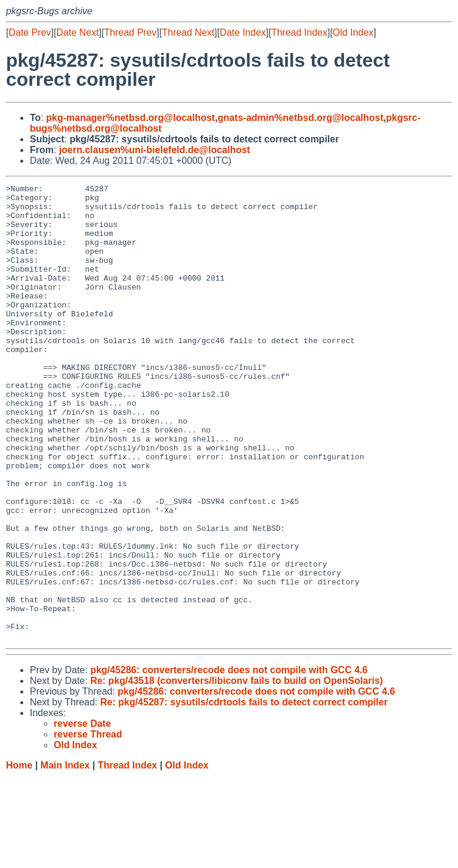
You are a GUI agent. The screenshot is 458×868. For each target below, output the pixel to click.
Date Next (77, 32)
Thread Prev (131, 32)
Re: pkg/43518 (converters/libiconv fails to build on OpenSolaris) (236, 772)
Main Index (65, 856)
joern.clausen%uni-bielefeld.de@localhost (155, 150)
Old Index (353, 32)
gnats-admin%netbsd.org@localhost (301, 118)
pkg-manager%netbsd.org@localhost (130, 118)
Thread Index (299, 32)
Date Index (242, 32)
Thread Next (188, 32)
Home (19, 856)
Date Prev (30, 32)
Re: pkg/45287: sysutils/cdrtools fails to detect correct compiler (244, 793)
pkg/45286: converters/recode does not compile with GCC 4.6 (229, 761)
